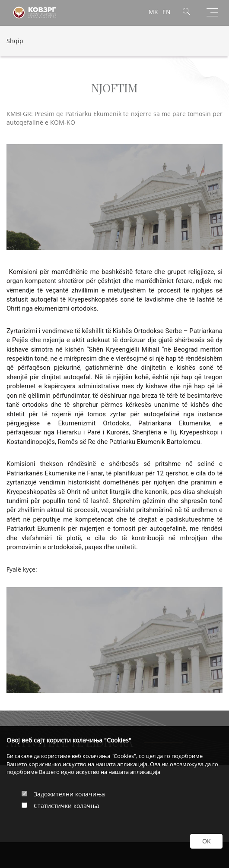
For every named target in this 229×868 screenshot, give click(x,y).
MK (153, 12)
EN (167, 12)
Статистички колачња (67, 806)
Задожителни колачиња (69, 794)
